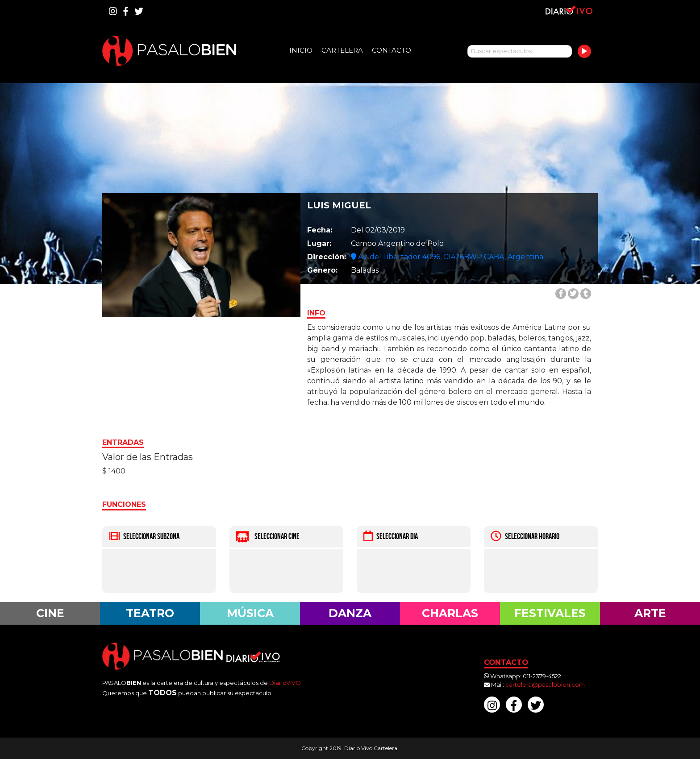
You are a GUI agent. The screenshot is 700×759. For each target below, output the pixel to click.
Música (250, 613)
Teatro (150, 613)
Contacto (392, 50)
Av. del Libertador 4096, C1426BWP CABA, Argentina (447, 257)
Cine (50, 613)
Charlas (450, 613)
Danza (350, 613)
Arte (650, 613)
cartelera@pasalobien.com (545, 684)
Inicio (301, 50)
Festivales (550, 613)
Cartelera (342, 50)
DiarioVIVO (285, 683)
